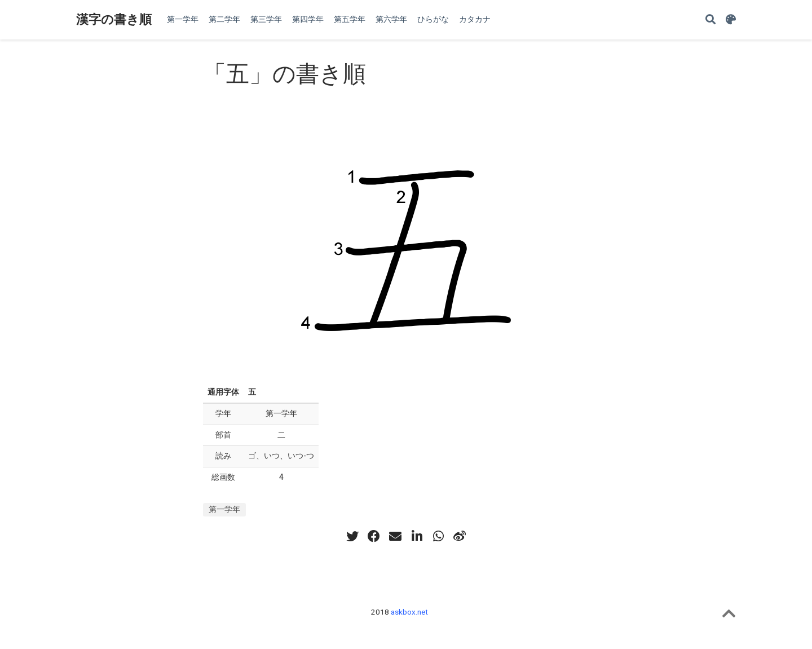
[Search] (710, 20)
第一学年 (224, 509)
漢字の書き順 (114, 19)
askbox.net (409, 612)
